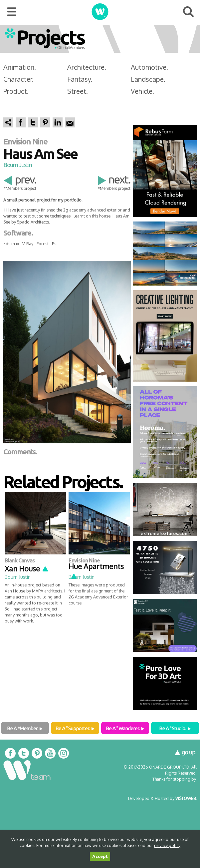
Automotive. (149, 67)
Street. (78, 91)
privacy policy (167, 845)
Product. (16, 91)
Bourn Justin (18, 165)
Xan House (27, 568)
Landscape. (148, 79)
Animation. (20, 67)
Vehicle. (142, 91)
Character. (18, 79)
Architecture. (87, 67)
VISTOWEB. (186, 798)
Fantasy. (80, 79)
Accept (100, 856)
